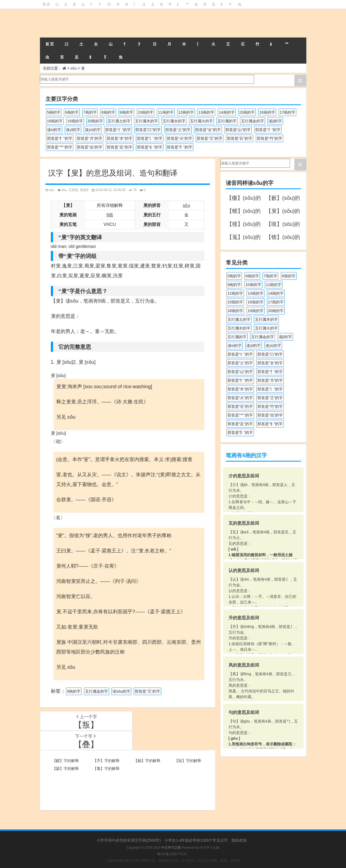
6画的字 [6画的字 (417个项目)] (72, 112)
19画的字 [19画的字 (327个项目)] (75, 121)
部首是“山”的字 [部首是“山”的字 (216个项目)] (238, 130)
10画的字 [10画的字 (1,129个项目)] (146, 112)
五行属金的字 (96, 691)
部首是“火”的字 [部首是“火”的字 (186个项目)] (180, 138)
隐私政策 (239, 840)
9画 (110, 215)
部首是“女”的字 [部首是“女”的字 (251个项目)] (208, 130)
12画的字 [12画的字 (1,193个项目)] (186, 112)
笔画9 (84, 190)
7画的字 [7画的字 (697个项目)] (90, 112)
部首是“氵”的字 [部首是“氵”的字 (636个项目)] (150, 138)
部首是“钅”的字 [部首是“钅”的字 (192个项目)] (150, 147)
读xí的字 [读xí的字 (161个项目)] (54, 130)
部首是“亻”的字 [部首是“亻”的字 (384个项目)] (118, 130)
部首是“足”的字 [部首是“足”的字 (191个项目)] (119, 147)
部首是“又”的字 (147, 691)
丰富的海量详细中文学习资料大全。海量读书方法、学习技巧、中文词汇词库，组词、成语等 (173, 861)
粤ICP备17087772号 (172, 854)
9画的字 (74, 691)
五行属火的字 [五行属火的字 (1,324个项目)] (201, 121)
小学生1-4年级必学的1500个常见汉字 (196, 840)
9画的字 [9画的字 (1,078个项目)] (126, 112)
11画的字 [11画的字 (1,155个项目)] (166, 112)
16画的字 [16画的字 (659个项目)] (267, 112)
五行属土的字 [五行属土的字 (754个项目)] (119, 121)
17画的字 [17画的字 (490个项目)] (288, 112)
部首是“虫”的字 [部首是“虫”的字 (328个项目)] (90, 147)
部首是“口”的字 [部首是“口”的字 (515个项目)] (148, 130)
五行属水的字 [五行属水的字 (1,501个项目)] (174, 121)
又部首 (73, 190)
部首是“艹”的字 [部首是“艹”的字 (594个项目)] (60, 147)
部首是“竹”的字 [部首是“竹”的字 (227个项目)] (269, 138)
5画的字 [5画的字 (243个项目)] (54, 112)
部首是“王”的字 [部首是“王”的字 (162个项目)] (209, 138)
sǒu (74, 68)
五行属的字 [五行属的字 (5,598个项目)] (227, 121)
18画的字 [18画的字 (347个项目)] (55, 121)
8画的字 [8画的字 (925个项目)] (108, 112)
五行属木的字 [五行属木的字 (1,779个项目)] (146, 121)
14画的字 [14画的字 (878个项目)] (227, 112)
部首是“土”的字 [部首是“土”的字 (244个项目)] (178, 130)
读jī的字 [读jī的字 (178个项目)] (275, 121)
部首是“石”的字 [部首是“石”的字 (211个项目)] (240, 138)
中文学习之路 (210, 848)
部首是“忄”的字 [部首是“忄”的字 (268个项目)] (268, 130)
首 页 (46, 4)
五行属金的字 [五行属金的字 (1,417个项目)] (253, 121)
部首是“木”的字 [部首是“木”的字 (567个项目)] (119, 138)
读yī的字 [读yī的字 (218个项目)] (73, 130)
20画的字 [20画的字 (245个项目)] (95, 121)
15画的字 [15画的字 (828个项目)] (247, 112)
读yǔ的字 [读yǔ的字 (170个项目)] (93, 130)
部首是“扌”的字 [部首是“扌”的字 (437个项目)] (60, 138)
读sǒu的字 (121, 691)
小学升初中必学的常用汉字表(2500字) (129, 840)
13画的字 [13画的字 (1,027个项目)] (206, 112)
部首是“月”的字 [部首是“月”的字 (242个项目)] (90, 138)
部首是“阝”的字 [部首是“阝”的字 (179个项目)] (180, 147)
